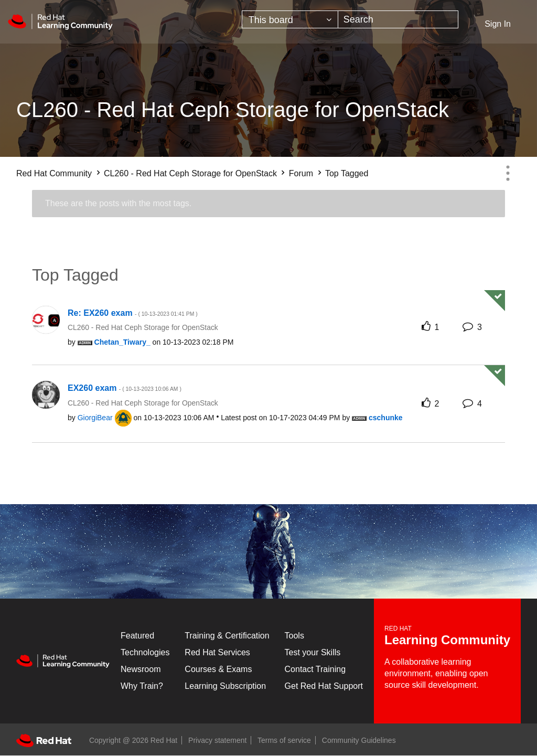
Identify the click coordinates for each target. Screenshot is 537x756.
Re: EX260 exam (133, 313)
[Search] (398, 19)
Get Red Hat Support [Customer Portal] (324, 686)
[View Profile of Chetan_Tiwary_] (122, 342)
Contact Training (315, 669)
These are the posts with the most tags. (118, 203)
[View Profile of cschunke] (386, 418)
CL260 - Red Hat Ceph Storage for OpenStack (190, 173)
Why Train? (142, 686)
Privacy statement (217, 740)
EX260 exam (125, 388)
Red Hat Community (54, 173)
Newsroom (141, 669)
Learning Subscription (225, 686)
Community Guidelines (359, 740)
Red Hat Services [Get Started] (217, 652)
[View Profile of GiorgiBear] (95, 418)
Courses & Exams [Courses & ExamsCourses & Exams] (218, 669)
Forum (301, 173)
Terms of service (284, 740)
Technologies (145, 652)
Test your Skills (313, 652)
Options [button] (508, 173)
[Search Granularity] (290, 19)
